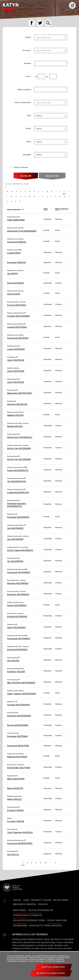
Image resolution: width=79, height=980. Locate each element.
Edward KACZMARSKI (17, 650)
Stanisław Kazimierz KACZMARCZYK (17, 505)
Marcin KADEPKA (15, 788)
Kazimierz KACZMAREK (18, 594)
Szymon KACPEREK (17, 305)
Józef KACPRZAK (16, 360)
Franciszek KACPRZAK (18, 338)
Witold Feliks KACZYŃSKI (19, 768)
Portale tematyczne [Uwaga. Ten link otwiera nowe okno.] (57, 920)
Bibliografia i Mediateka (25, 904)
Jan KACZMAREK (15, 528)
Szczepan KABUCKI (16, 262)
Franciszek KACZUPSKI (18, 746)
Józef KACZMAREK (16, 628)
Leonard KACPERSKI (17, 327)
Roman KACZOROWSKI (18, 725)
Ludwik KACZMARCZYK (18, 493)
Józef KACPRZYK (16, 382)
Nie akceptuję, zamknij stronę (51, 973)
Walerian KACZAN (15, 415)
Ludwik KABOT (14, 253)
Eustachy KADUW (16, 821)
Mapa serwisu (20, 910)
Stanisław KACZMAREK (18, 517)
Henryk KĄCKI (14, 294)
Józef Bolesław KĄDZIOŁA (20, 832)
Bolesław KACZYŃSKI (17, 757)
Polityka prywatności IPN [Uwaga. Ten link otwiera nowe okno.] (41, 910)
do (47, 77)
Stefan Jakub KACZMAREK (20, 550)
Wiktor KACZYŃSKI (16, 779)
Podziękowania (20, 926)
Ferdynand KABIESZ (17, 242)
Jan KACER (12, 274)
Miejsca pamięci (61, 900)
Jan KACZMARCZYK (17, 481)
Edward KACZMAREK (17, 617)
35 (45, 862)
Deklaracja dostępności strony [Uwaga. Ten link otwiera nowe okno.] (29, 920)
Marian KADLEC (14, 799)
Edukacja (43, 904)
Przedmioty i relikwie (41, 900)
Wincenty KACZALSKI (17, 404)
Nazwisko (28, 63)
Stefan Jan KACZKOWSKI (19, 448)
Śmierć (28, 129)
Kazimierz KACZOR (16, 672)
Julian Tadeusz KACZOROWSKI (22, 694)
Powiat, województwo (23, 103)
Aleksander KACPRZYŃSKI (19, 393)
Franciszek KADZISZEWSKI (20, 843)
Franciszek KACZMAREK (19, 572)
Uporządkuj (27, 155)
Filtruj (24, 176)
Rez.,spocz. (27, 50)
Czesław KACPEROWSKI (18, 316)
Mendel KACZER (15, 426)
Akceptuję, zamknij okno (53, 967)
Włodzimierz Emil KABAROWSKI (22, 231)
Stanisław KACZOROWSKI (19, 716)
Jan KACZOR (13, 661)
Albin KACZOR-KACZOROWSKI (21, 683)
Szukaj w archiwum (21, 167)
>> (54, 862)
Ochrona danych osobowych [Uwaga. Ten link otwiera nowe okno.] (28, 915)
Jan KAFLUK (13, 855)
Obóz (29, 116)
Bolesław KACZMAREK (18, 583)
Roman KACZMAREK (17, 605)
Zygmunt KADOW (15, 810)
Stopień (28, 37)
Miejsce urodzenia (24, 90)
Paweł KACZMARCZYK (18, 471)
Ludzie (26, 900)
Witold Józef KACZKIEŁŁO (20, 437)
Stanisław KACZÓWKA (17, 736)
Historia (17, 900)
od (36, 77)
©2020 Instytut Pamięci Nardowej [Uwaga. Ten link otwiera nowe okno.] (46, 926)
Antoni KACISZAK (15, 283)
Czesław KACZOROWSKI (18, 705)
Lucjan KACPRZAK (16, 349)
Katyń (11, 8)
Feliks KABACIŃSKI (16, 220)
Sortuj (29, 142)
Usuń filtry (49, 175)
